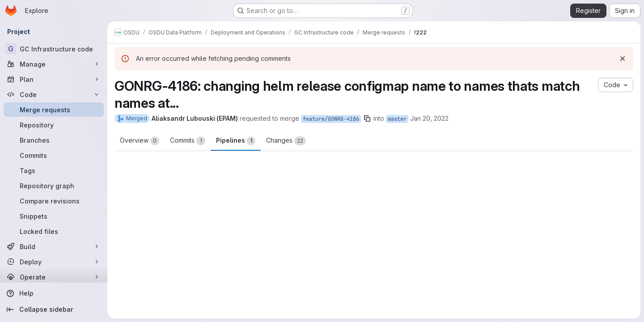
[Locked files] (54, 231)
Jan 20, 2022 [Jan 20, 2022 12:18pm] (429, 118)
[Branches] (54, 140)
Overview (140, 141)
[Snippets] (54, 216)
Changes (286, 141)
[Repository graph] (54, 186)
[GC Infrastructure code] (54, 49)
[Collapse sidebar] (54, 309)
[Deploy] (54, 262)
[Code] (54, 94)
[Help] (54, 293)
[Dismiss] (623, 59)
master (397, 119)
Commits (188, 141)
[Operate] (54, 277)
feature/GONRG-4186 (331, 119)
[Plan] (54, 79)
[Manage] (54, 64)
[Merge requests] (54, 110)
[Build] (54, 246)
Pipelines (236, 141)
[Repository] (54, 125)
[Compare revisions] (54, 201)
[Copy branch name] (367, 119)
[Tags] (54, 170)
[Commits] (54, 155)
